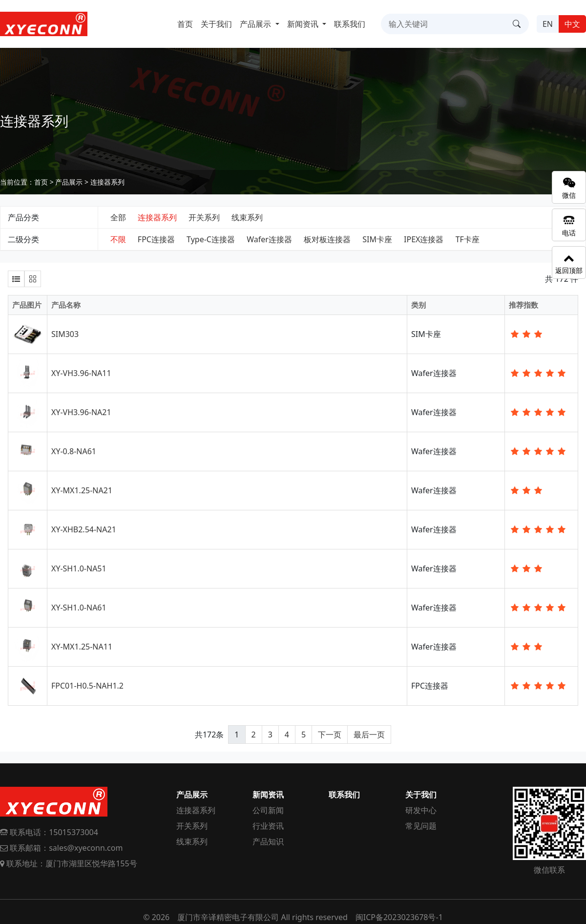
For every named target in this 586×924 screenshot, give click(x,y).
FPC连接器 (156, 239)
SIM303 (65, 334)
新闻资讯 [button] (304, 24)
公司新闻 (268, 810)
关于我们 (216, 24)
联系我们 (350, 24)
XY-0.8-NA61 (74, 451)
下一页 (330, 735)
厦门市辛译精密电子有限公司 (228, 917)
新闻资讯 (268, 795)
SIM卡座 (377, 239)
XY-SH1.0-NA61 (79, 608)
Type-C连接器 (211, 239)
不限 (118, 239)
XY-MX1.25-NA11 (82, 647)
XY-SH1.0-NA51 (79, 568)
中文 (572, 24)
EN (548, 24)
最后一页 (369, 735)
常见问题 (421, 826)
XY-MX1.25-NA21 (82, 490)
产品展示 (69, 182)
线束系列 (247, 217)
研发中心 (421, 810)
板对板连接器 (327, 239)
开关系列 (204, 217)
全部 (118, 217)
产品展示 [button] (256, 24)
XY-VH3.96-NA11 (81, 373)
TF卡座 (468, 239)
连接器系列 (107, 182)
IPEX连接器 (424, 239)
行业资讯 (268, 826)
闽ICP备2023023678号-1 (399, 917)
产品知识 (268, 841)
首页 (185, 24)
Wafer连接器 (269, 239)
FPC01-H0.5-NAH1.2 (87, 686)
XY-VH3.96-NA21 (81, 412)
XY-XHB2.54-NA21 (84, 529)
